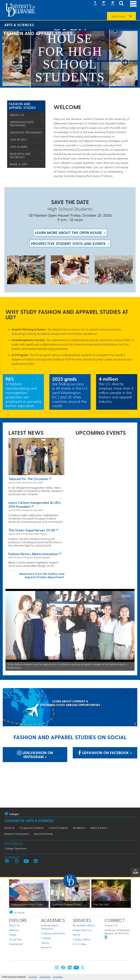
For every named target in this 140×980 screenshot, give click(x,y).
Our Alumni (19, 147)
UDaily (13, 935)
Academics (79, 828)
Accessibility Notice (84, 925)
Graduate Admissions (53, 933)
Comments (33, 977)
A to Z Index (79, 944)
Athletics (14, 930)
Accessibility (58, 977)
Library (45, 943)
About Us (17, 115)
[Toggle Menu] (42, 115)
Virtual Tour (15, 939)
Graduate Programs (26, 132)
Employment (16, 944)
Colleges (46, 938)
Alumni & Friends (43, 834)
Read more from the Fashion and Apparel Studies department (42, 575)
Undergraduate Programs (22, 124)
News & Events (99, 828)
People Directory (82, 930)
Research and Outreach (20, 155)
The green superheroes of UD (32, 530)
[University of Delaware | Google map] (106, 938)
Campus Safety (81, 939)
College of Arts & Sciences (29, 821)
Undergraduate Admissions (50, 927)
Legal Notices (45, 977)
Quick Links (118, 16)
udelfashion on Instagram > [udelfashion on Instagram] (35, 755)
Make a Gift (19, 164)
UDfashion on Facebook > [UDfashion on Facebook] (105, 753)
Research (46, 947)
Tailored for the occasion (28, 479)
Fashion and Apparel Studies (22, 106)
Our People (19, 140)
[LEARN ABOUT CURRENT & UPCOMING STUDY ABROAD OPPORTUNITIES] (70, 708)
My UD (76, 935)
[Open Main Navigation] (133, 4)
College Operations (15, 848)
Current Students (58, 828)
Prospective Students (32, 828)
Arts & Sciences (19, 25)
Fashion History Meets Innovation (33, 554)
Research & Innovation (17, 834)
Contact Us (111, 925)
